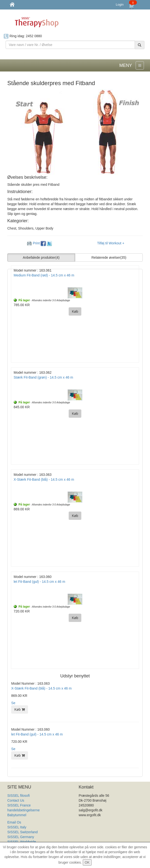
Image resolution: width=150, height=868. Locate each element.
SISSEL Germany (21, 837)
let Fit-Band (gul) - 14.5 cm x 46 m (37, 734)
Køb (20, 709)
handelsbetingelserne (23, 810)
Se (13, 703)
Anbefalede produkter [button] (41, 257)
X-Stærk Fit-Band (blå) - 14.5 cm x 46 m (41, 688)
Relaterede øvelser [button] (109, 257)
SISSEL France (19, 805)
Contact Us (16, 800)
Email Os (14, 822)
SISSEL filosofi (19, 796)
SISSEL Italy (17, 827)
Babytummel (17, 815)
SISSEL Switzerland (23, 832)
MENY (126, 65)
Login (120, 4)
